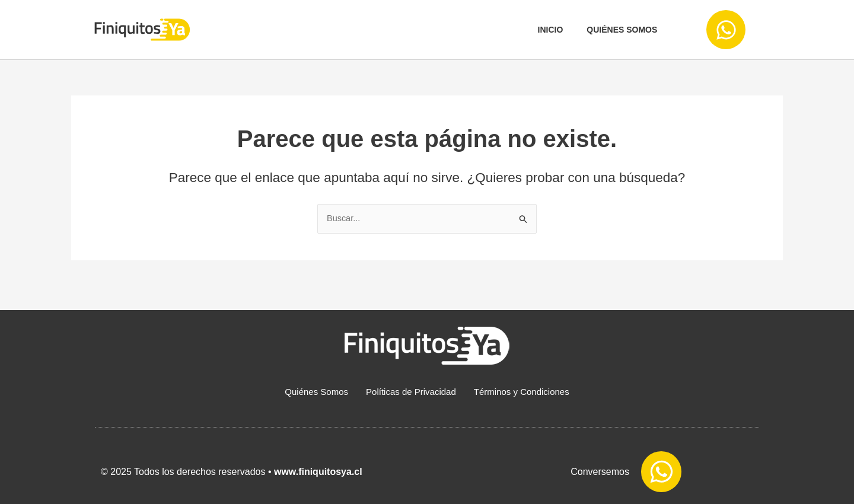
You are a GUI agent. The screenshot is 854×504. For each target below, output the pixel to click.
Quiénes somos (622, 30)
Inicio (551, 30)
